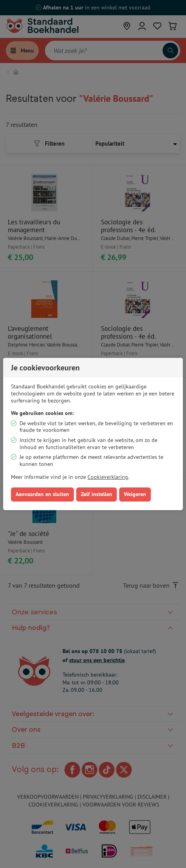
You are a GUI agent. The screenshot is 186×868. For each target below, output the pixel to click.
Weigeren (135, 494)
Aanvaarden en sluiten (42, 494)
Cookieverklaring (108, 477)
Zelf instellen (97, 494)
